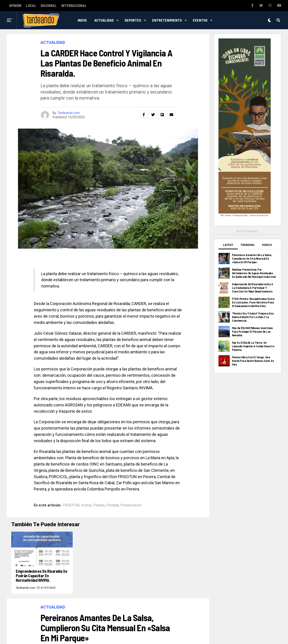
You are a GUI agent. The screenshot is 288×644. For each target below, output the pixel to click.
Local (31, 6)
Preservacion (131, 505)
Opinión (15, 6)
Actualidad (104, 20)
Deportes (133, 20)
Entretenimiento (167, 20)
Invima (86, 505)
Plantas (99, 505)
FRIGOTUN (71, 505)
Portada (113, 505)
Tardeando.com (69, 113)
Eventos (200, 20)
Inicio (82, 20)
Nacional (49, 6)
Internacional (74, 6)
